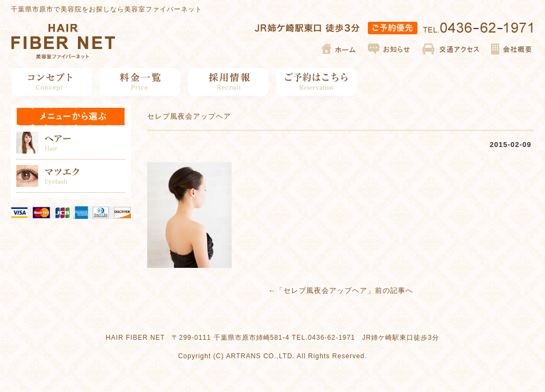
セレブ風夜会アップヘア (325, 290)
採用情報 (229, 82)
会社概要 (511, 49)
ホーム (339, 49)
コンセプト (52, 82)
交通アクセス (451, 49)
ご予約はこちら (317, 82)
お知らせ (390, 49)
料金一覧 (140, 82)
